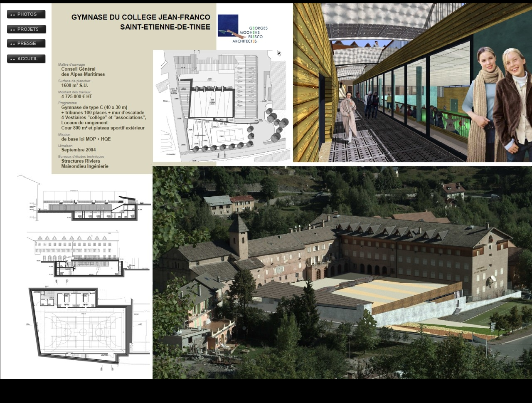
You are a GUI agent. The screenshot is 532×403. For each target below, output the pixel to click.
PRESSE (27, 43)
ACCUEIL (28, 59)
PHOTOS (27, 14)
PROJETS (28, 29)
